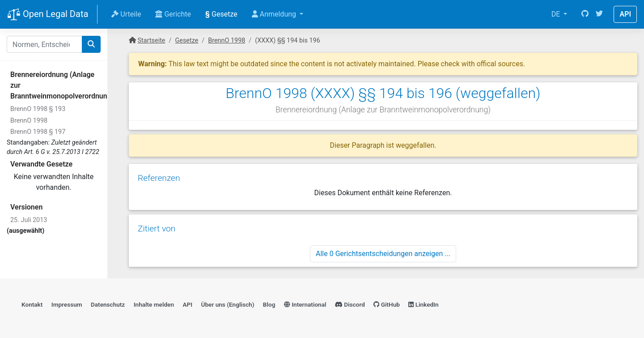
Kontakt (32, 304)
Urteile (126, 14)
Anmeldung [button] (275, 14)
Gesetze (221, 14)
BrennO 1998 (29, 121)
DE (557, 14)
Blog (269, 304)
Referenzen (159, 178)
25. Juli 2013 (29, 220)
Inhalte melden (154, 304)
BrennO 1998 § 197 (38, 132)
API (625, 14)
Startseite (152, 41)
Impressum (67, 304)
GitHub (387, 304)
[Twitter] (599, 14)
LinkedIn (423, 304)
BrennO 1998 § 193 (38, 109)
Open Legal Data (48, 15)
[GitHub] (585, 14)
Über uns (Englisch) (228, 304)
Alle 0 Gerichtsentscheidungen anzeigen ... (383, 254)
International (305, 304)
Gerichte (173, 14)
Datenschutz (108, 304)
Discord (350, 304)
